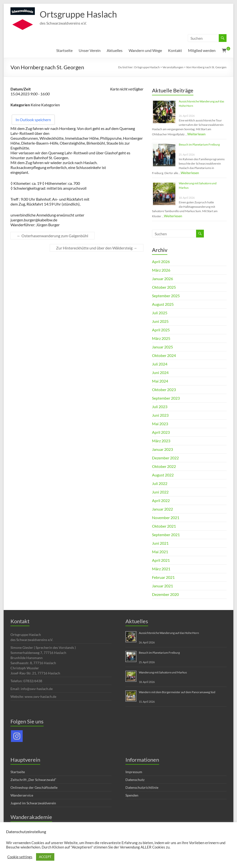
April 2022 (161, 500)
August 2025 (163, 304)
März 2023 (161, 441)
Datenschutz (135, 780)
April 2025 (161, 330)
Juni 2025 (160, 321)
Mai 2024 (160, 381)
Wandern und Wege (145, 50)
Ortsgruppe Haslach (78, 14)
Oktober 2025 (164, 287)
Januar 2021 (162, 586)
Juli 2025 (160, 313)
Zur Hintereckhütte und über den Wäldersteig (97, 248)
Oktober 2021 (164, 526)
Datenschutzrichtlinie (142, 787)
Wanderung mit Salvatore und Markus (163, 672)
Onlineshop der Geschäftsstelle (34, 787)
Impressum (134, 772)
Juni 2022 (160, 492)
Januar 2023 (162, 449)
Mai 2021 (160, 552)
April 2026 (161, 261)
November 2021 (166, 518)
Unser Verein (90, 50)
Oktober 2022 (164, 466)
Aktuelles (115, 50)
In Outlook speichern (33, 120)
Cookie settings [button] (20, 857)
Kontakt (175, 50)
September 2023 (166, 398)
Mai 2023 (160, 424)
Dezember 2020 (165, 594)
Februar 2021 (163, 577)
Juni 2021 (160, 543)
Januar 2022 (162, 509)
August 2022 (163, 475)
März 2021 (161, 569)
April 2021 (161, 560)
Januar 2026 (162, 279)
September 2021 (166, 535)
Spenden (132, 795)
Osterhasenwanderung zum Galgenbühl (52, 236)
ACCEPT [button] (45, 857)
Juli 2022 (160, 483)
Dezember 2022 (165, 458)
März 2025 (161, 338)
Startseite (64, 50)
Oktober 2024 (164, 355)
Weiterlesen (196, 134)
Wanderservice (22, 795)
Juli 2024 (160, 364)
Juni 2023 (160, 415)
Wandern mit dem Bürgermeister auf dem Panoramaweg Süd (177, 692)
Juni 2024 (160, 372)
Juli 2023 (160, 407)
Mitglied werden (202, 50)
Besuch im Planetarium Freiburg (199, 144)
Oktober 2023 (164, 390)
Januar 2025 (162, 347)
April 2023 (161, 432)
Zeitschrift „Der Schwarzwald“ (33, 780)
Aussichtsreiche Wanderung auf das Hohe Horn (169, 633)
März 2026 (161, 270)
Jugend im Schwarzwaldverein (33, 803)
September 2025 (166, 296)
